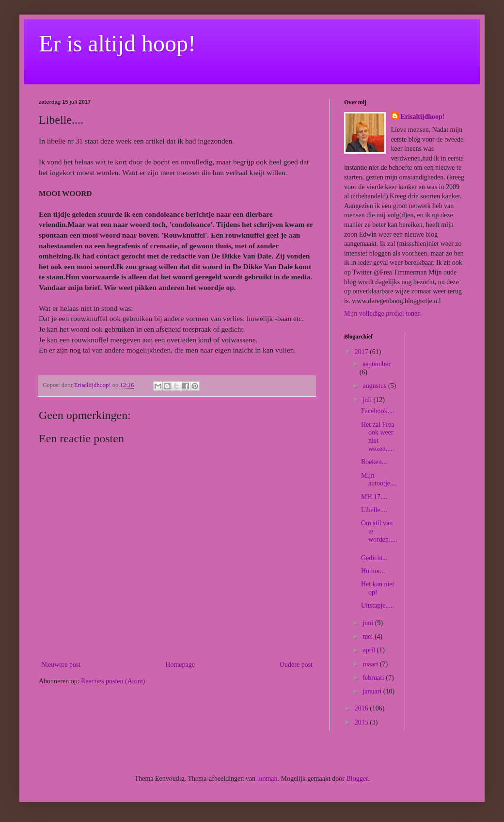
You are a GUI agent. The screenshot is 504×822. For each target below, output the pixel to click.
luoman (268, 779)
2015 (362, 722)
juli (368, 400)
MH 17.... (374, 497)
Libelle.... (374, 510)
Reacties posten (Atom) (113, 681)
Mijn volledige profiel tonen (382, 314)
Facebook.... (378, 411)
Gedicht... (374, 558)
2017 (362, 352)
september (377, 364)
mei (369, 637)
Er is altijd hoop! (117, 43)
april (370, 650)
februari (374, 678)
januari (373, 691)
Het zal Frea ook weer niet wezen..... (378, 437)
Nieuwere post (61, 665)
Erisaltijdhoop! (423, 117)
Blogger (357, 779)
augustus (375, 386)
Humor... (373, 571)
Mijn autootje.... (379, 480)
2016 (362, 708)
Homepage (180, 665)
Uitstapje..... (378, 605)
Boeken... (374, 462)
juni (369, 623)
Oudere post (296, 665)
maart (371, 664)
